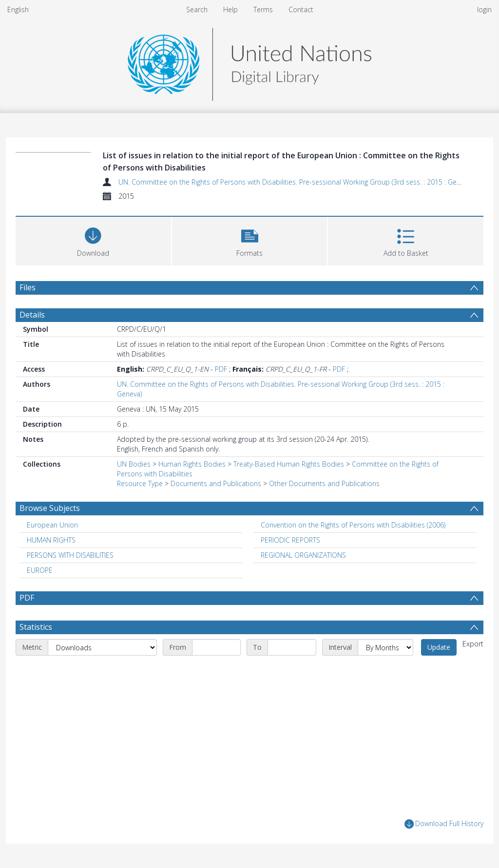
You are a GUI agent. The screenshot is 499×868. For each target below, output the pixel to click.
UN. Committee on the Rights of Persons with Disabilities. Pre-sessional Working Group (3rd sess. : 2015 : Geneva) (296, 182)
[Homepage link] (249, 62)
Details (32, 315)
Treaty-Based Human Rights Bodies (289, 464)
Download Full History (444, 824)
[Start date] (216, 647)
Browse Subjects (50, 508)
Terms (263, 9)
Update (439, 647)
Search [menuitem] (197, 9)
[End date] (292, 647)
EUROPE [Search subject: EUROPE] (40, 570)
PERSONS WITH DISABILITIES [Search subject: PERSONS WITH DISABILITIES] (70, 555)
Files (28, 287)
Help (230, 9)
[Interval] (385, 647)
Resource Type (140, 483)
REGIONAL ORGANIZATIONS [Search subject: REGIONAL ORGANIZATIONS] (303, 555)
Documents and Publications (216, 483)
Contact (301, 9)
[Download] (93, 240)
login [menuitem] (484, 9)
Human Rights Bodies (192, 464)
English (18, 9)
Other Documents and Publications (324, 483)
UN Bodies (134, 464)
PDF (221, 369)
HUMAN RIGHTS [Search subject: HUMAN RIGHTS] (51, 540)
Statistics (36, 627)
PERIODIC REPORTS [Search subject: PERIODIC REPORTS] (290, 540)
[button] (250, 240)
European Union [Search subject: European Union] (52, 525)
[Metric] (102, 647)
